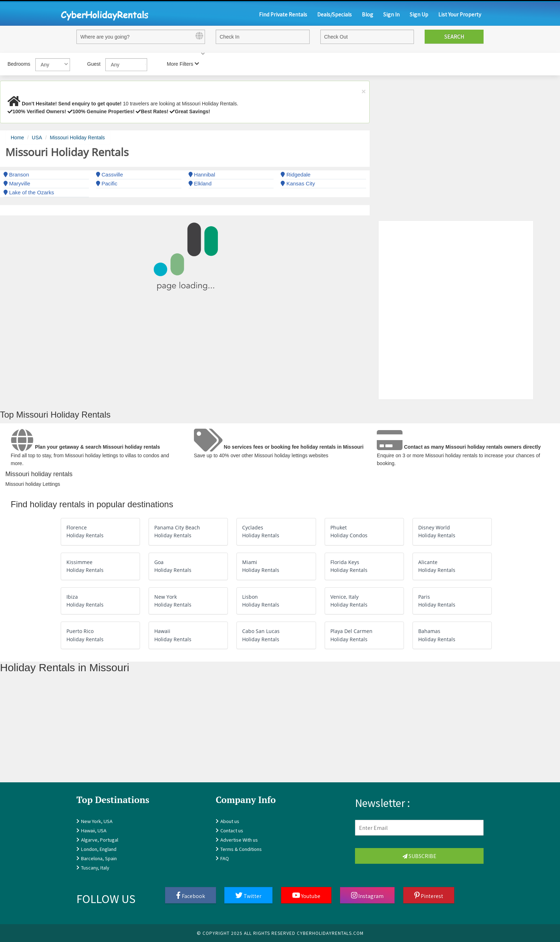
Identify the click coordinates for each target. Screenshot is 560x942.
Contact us (232, 830)
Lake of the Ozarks (29, 192)
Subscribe (419, 856)
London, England (99, 849)
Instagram (367, 896)
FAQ (225, 858)
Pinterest (429, 896)
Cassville (109, 175)
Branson (16, 175)
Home (17, 138)
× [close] (364, 91)
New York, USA (97, 821)
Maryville (17, 183)
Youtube (306, 896)
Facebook (191, 896)
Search (454, 36)
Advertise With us (239, 840)
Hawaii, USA (94, 830)
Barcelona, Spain (99, 858)
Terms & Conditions (241, 849)
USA (37, 138)
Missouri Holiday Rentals (77, 138)
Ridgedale (296, 175)
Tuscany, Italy (95, 868)
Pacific (107, 183)
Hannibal (202, 175)
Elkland (200, 183)
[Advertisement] (214, 732)
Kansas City (298, 183)
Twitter (248, 896)
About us (230, 821)
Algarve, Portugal (100, 840)
